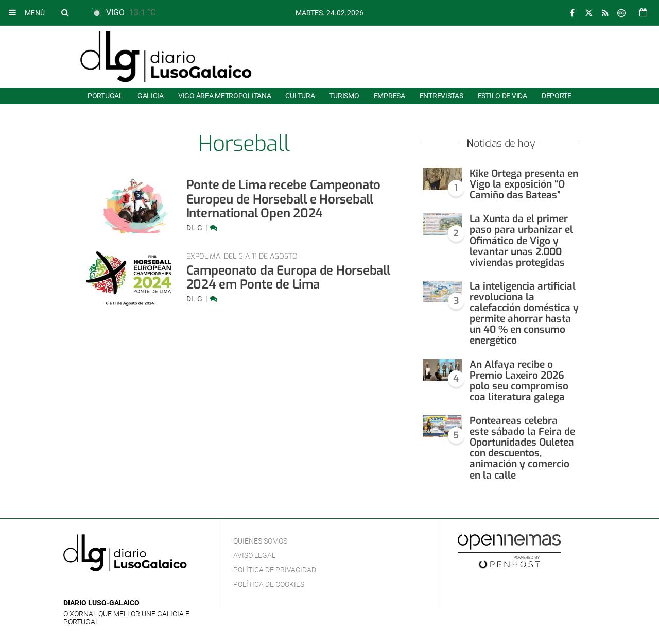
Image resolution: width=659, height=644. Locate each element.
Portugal (105, 96)
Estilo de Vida (502, 96)
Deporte (557, 96)
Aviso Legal (254, 555)
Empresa (389, 96)
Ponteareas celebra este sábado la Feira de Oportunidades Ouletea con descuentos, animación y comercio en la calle (522, 448)
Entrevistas (441, 96)
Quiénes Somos (260, 541)
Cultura (300, 96)
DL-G (195, 228)
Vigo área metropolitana (224, 96)
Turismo (344, 96)
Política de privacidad (275, 570)
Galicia (151, 96)
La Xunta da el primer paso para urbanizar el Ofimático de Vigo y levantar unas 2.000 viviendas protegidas (521, 240)
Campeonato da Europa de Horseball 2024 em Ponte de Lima (288, 278)
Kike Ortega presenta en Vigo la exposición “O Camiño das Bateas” (524, 184)
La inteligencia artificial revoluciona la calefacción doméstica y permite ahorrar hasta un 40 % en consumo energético (524, 313)
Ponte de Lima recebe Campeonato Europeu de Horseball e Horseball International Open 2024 (284, 199)
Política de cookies (269, 584)
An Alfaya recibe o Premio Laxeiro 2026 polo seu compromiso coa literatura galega (519, 381)
